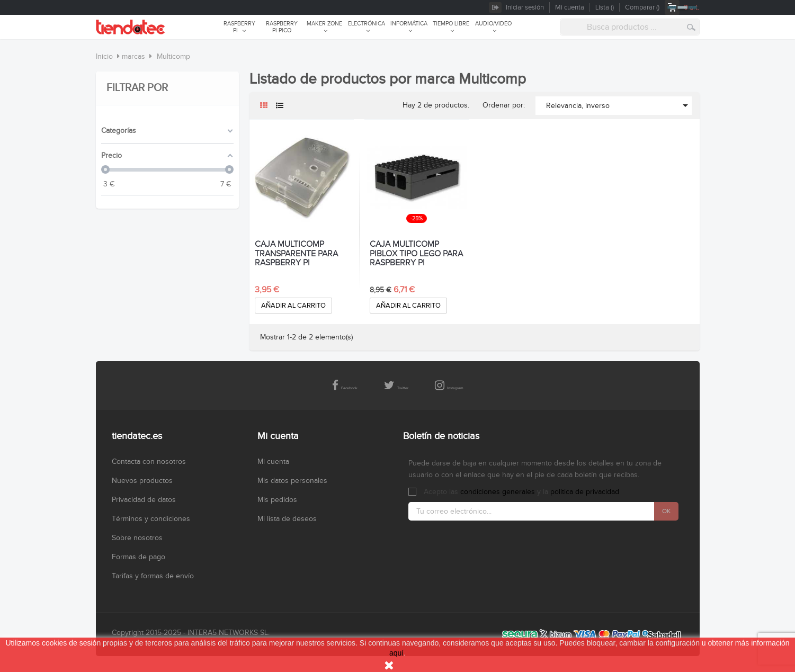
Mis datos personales (292, 481)
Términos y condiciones (151, 519)
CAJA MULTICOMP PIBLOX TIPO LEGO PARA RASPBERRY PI (416, 254)
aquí (396, 653)
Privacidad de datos (144, 500)
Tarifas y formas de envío (153, 576)
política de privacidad (585, 492)
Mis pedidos (277, 500)
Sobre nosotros (137, 538)
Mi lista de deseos (287, 519)
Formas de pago (139, 557)
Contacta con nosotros (149, 462)
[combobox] (630, 27)
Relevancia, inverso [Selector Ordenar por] (619, 105)
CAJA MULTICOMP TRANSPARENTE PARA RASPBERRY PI (296, 254)
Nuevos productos (142, 481)
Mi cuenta (273, 462)
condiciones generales (498, 492)
